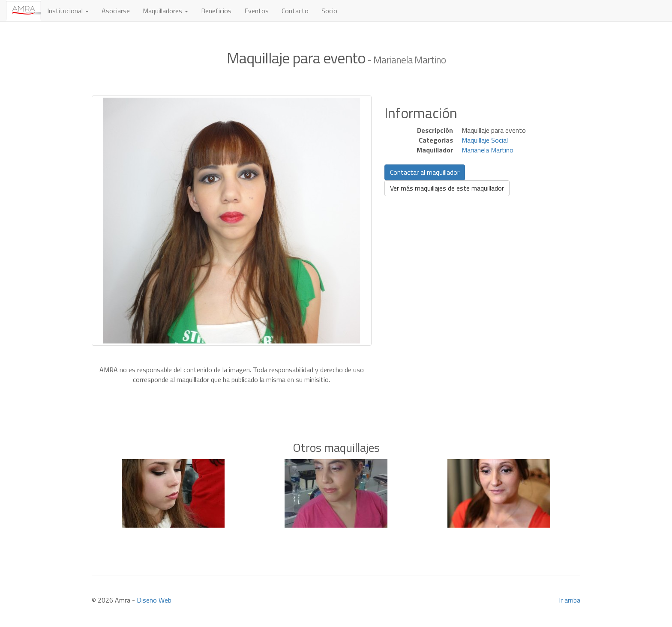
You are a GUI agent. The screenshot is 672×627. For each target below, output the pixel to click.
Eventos (256, 11)
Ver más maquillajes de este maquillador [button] (447, 188)
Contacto (295, 11)
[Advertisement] (336, 397)
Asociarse (116, 11)
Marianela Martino (487, 150)
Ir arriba (570, 600)
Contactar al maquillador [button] (425, 172)
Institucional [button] (68, 11)
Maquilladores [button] (165, 11)
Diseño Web (154, 600)
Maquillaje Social (485, 140)
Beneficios (216, 11)
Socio (329, 11)
